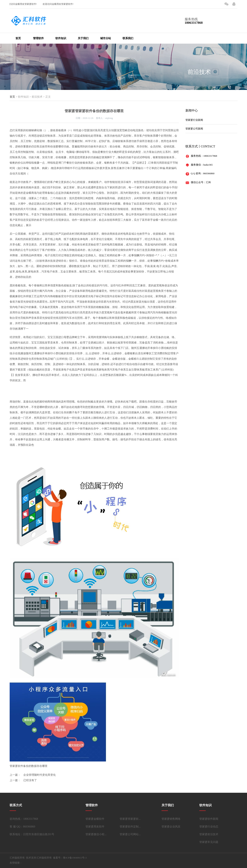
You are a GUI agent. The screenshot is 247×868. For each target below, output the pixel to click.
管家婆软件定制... (130, 827)
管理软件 (38, 38)
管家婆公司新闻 (194, 129)
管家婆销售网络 (171, 819)
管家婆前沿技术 (209, 834)
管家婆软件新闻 (209, 819)
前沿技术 (199, 72)
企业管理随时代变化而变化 (40, 775)
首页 (18, 38)
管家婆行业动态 (209, 827)
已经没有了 (30, 780)
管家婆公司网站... (130, 834)
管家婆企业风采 (171, 827)
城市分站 (106, 38)
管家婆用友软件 (95, 827)
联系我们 (128, 38)
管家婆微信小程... (96, 834)
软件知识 (61, 38)
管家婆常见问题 (209, 842)
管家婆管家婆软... (130, 819)
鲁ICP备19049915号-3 (75, 858)
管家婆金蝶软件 (95, 819)
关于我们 (83, 38)
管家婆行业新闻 (194, 120)
